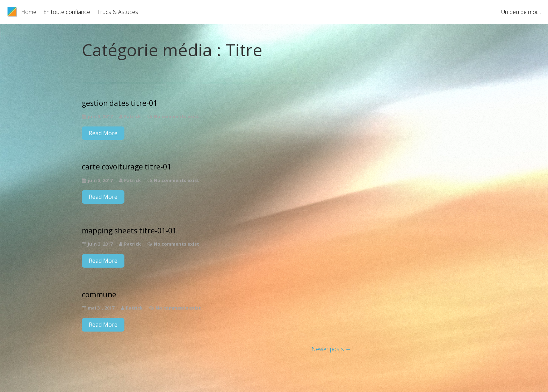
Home (29, 12)
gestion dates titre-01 (120, 103)
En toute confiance (67, 12)
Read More (103, 133)
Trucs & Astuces (118, 12)
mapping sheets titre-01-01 (129, 231)
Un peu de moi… (521, 12)
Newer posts (331, 349)
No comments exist (176, 116)
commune (99, 295)
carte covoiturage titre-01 (127, 167)
